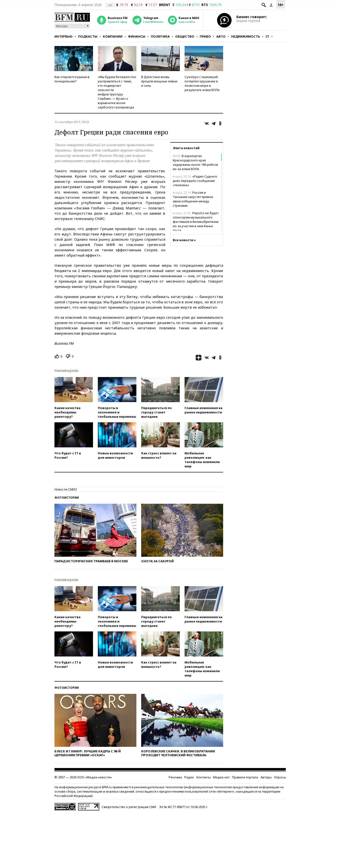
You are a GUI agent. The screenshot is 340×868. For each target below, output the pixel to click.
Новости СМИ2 (66, 489)
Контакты (203, 777)
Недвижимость (246, 36)
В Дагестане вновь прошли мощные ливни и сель (159, 81)
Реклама (175, 777)
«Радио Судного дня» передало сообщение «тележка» (195, 181)
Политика (160, 36)
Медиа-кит (221, 777)
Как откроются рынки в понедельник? (72, 79)
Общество (185, 36)
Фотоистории (67, 498)
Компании (113, 36)
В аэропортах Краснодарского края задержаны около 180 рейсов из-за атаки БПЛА (195, 162)
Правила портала (245, 777)
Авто (221, 36)
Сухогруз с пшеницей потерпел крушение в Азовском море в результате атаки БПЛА (202, 83)
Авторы (266, 777)
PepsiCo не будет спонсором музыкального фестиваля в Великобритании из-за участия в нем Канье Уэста (196, 222)
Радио (189, 777)
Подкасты (88, 36)
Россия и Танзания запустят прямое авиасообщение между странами (193, 199)
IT (267, 36)
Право (205, 36)
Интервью (63, 36)
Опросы (280, 777)
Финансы (137, 36)
